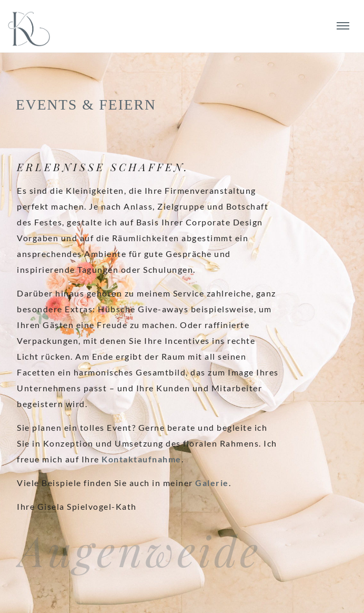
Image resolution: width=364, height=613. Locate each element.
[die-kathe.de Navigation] (342, 26)
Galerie (212, 483)
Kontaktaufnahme (141, 459)
